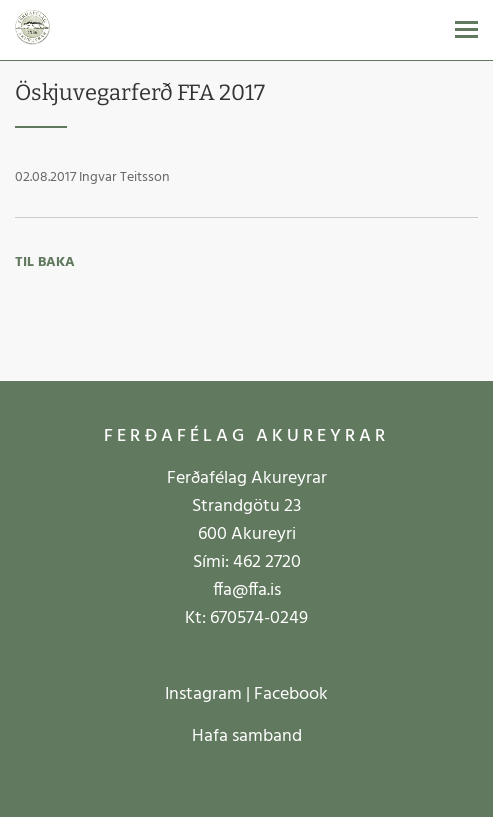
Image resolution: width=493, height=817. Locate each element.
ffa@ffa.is (247, 590)
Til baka (45, 262)
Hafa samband (247, 736)
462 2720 (267, 562)
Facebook (291, 694)
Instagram (203, 694)
